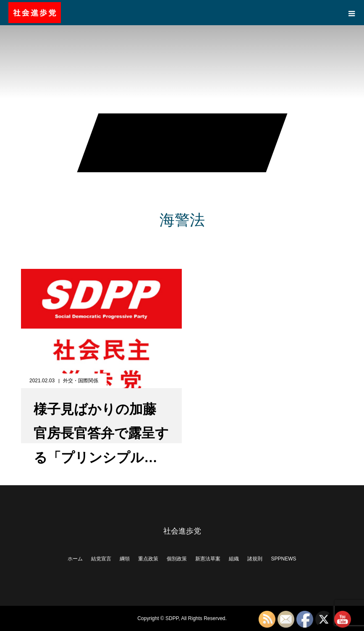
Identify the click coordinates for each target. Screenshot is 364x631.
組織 (234, 559)
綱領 (125, 559)
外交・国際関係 (81, 381)
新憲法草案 (208, 559)
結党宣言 (101, 559)
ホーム (75, 559)
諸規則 (255, 559)
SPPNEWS (283, 559)
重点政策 (148, 559)
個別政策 (177, 559)
